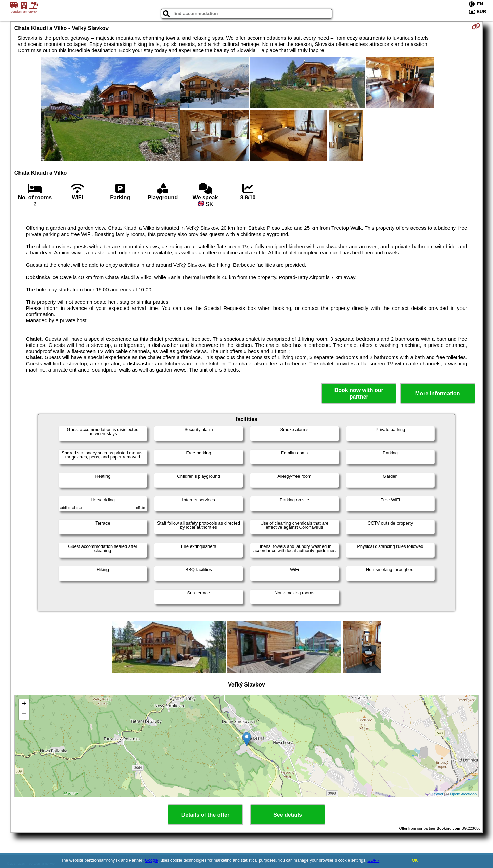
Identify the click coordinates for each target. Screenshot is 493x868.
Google (151, 860)
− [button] (24, 715)
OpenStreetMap (464, 794)
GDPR (373, 860)
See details (288, 815)
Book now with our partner (359, 393)
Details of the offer (205, 815)
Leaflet (437, 794)
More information (438, 394)
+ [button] (24, 704)
